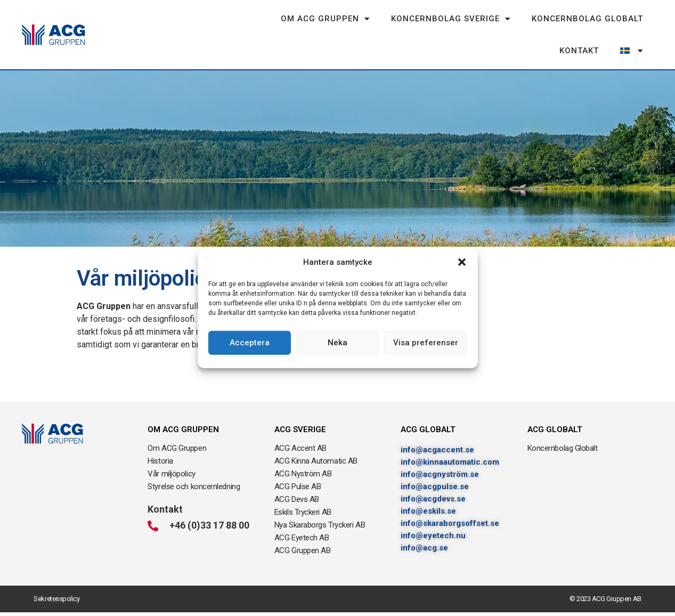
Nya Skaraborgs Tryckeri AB (320, 525)
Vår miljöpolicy (171, 474)
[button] (462, 262)
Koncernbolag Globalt (587, 19)
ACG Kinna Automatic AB (316, 461)
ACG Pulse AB (298, 487)
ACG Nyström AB (303, 474)
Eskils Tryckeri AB (303, 512)
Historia (160, 461)
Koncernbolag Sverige (451, 19)
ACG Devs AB (297, 499)
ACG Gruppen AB (303, 550)
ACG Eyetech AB (302, 538)
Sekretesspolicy (56, 599)
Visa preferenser (426, 343)
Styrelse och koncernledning (194, 487)
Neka (337, 343)
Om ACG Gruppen (325, 19)
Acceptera (250, 343)
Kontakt (579, 51)
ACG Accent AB (300, 448)
